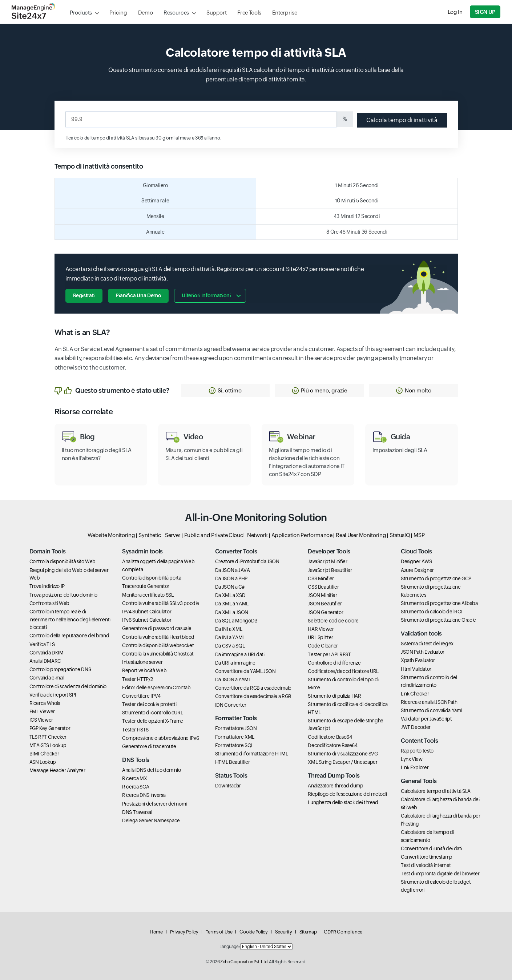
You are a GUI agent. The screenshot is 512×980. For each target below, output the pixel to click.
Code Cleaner (323, 646)
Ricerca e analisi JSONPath (429, 702)
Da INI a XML (229, 629)
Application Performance (302, 535)
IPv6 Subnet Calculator (147, 620)
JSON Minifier (322, 595)
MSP (419, 535)
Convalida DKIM (47, 653)
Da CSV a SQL (230, 646)
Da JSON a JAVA (233, 570)
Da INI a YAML (230, 637)
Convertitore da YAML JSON (245, 671)
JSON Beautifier (325, 604)
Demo (146, 13)
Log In (455, 12)
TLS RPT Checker (48, 737)
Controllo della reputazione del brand (69, 636)
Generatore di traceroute (149, 746)
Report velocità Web (144, 670)
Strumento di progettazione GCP (436, 578)
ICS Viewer (41, 720)
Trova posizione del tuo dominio (63, 595)
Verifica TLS (42, 644)
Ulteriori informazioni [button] (206, 295)
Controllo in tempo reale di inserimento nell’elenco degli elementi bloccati (70, 619)
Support (216, 13)
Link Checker (415, 694)
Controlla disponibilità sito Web (63, 561)
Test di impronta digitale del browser (440, 874)
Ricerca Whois (45, 703)
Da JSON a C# (230, 587)
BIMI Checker (44, 754)
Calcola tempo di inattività (402, 120)
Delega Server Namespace (151, 820)
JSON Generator (325, 612)
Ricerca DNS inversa (144, 795)
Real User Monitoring (361, 535)
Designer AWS (416, 561)
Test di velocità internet (426, 865)
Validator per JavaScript (426, 719)
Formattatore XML (235, 737)
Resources (176, 13)
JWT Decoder (416, 727)
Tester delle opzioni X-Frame (153, 721)
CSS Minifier (321, 578)
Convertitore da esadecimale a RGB (253, 696)
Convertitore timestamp (427, 857)
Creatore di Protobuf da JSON (247, 561)
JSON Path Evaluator (423, 652)
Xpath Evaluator (418, 660)
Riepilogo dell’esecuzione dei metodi (347, 794)
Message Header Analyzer (57, 770)
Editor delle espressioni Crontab (156, 687)
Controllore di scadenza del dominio (68, 686)
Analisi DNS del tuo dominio (151, 770)
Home (156, 932)
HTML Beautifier (233, 762)
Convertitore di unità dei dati (431, 848)
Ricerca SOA (136, 787)
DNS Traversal (137, 812)
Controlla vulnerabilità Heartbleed (158, 637)
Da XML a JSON (232, 612)
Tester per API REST (329, 654)
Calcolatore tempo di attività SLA (436, 791)
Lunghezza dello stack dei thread (343, 802)
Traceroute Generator (146, 586)
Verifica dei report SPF (54, 695)
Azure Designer (417, 570)
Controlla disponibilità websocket (158, 645)
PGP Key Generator (50, 728)
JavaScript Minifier (327, 561)
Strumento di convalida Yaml (431, 710)
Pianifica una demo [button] (138, 295)
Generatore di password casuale (157, 628)
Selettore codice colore (333, 621)
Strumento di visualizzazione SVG (343, 754)
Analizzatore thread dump (335, 786)
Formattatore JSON (236, 728)
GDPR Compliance (343, 932)
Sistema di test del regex (427, 644)
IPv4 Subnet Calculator (147, 612)
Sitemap (308, 932)
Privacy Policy (184, 932)
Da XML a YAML (232, 604)
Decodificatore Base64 (332, 745)
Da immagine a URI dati (240, 654)
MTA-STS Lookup (48, 745)
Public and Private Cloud (214, 535)
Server (173, 535)
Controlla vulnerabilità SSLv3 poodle (161, 603)
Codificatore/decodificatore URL (343, 671)
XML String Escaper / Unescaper (342, 762)
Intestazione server (142, 662)
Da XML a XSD (230, 595)
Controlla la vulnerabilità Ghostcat (158, 654)
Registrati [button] (84, 295)
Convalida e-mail (47, 678)
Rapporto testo (417, 751)
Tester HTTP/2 (137, 679)
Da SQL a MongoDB (236, 621)
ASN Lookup (43, 762)
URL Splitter (320, 637)
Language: (230, 947)
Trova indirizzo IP (47, 586)
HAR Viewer (321, 629)
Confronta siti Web (50, 603)
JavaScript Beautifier (330, 570)
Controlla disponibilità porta (152, 578)
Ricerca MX (134, 778)
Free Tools (249, 13)
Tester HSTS (135, 730)
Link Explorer (415, 767)
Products (81, 13)
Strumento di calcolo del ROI (432, 612)
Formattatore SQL (234, 745)
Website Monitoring (111, 535)
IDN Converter (231, 705)
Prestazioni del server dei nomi (154, 804)
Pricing (118, 13)
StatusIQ (400, 535)
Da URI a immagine (235, 663)
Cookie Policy (253, 932)
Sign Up (485, 12)
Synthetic (150, 535)
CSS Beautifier (323, 587)
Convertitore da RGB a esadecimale (253, 688)
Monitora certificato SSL (148, 595)
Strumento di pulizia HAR (334, 696)
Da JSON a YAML (233, 679)
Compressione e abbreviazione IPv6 (160, 738)
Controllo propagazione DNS (60, 669)
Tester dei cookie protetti (149, 704)
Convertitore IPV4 (141, 696)
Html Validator (416, 669)
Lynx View (412, 759)
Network (257, 535)
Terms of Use (219, 932)
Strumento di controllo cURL (152, 713)
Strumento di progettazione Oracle (438, 620)
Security (284, 932)
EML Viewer (42, 711)
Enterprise (285, 13)
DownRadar (228, 786)
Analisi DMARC (45, 661)
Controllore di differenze (334, 663)
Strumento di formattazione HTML (252, 754)
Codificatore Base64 (330, 737)
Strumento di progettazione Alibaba (439, 603)
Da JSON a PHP (231, 578)
